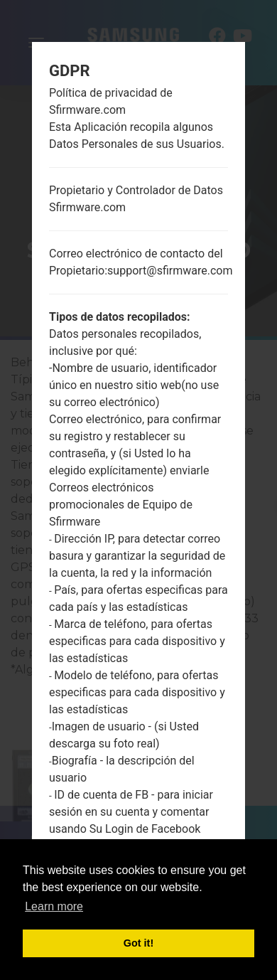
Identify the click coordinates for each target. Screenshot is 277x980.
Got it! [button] (138, 943)
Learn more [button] (54, 906)
